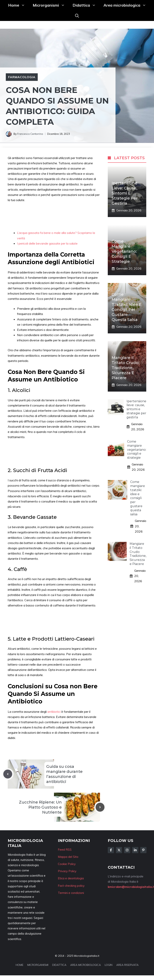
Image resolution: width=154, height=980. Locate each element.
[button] (77, 16)
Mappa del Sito (68, 857)
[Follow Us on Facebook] (111, 850)
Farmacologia (22, 77)
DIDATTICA (59, 965)
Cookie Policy (67, 864)
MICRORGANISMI (38, 965)
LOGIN (109, 965)
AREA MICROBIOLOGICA (86, 965)
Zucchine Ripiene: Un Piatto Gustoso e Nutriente (40, 807)
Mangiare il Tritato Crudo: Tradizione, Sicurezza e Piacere (125, 368)
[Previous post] (8, 774)
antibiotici (54, 712)
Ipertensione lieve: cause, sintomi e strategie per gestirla (125, 193)
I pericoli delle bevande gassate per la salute (47, 243)
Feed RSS (65, 850)
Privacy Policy (67, 871)
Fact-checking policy (71, 886)
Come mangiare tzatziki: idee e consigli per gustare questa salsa (138, 498)
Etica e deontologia (71, 878)
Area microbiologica (127, 5)
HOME (20, 965)
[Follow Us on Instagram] (127, 850)
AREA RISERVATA (127, 965)
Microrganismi (51, 5)
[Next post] (100, 807)
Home (18, 5)
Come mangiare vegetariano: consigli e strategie (124, 251)
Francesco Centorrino (30, 134)
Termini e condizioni (71, 893)
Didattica (86, 5)
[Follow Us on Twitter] (119, 850)
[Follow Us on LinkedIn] (135, 850)
